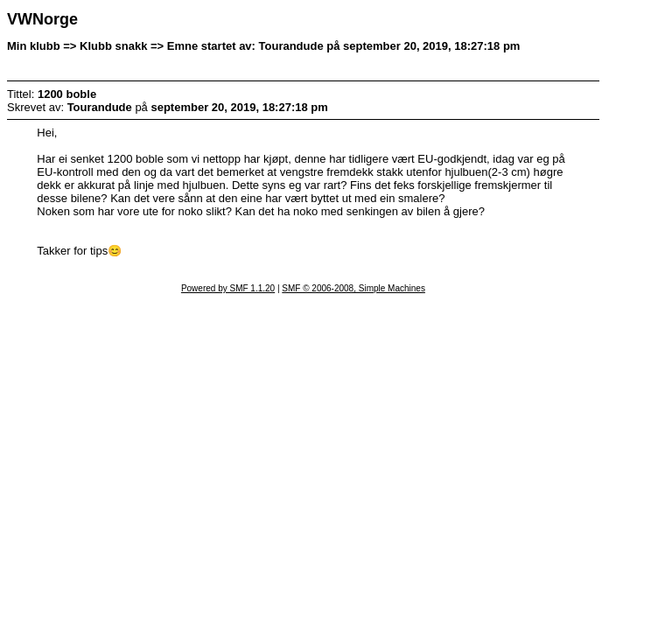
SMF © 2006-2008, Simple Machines (353, 288)
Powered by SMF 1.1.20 (228, 288)
